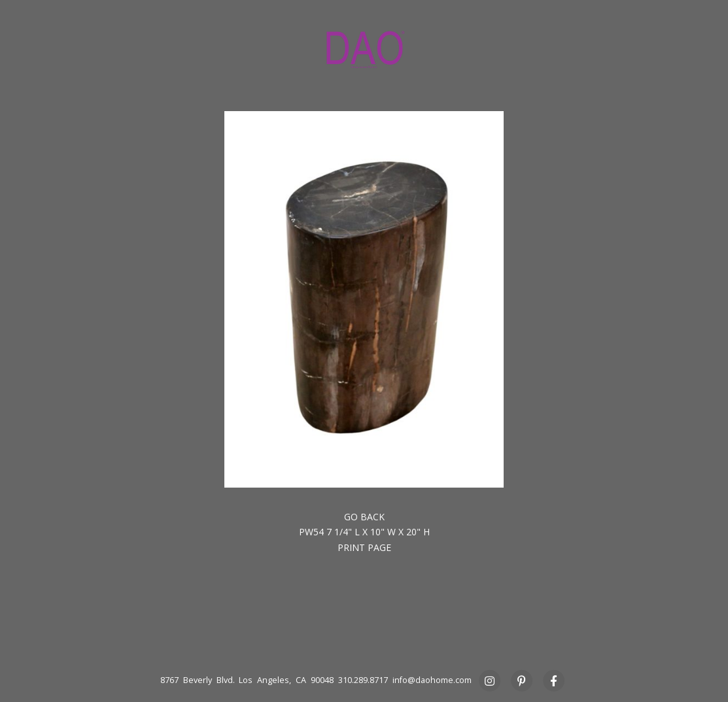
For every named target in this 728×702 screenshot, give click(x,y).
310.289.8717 (363, 680)
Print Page (364, 547)
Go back (364, 517)
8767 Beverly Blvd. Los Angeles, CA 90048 (247, 680)
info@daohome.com (432, 680)
